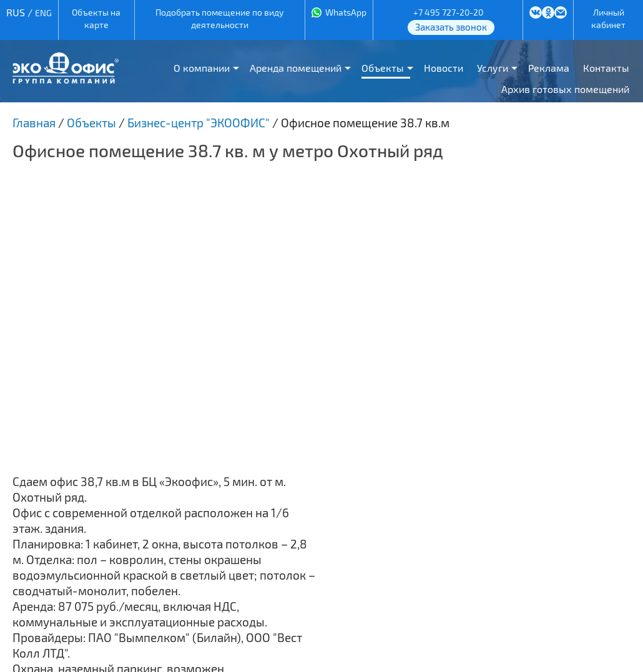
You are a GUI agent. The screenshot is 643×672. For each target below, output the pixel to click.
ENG (43, 13)
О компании (202, 68)
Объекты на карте (96, 18)
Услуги (493, 68)
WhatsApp (346, 12)
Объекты (383, 68)
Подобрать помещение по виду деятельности (219, 18)
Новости (444, 68)
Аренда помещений (296, 68)
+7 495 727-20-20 (448, 12)
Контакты (606, 68)
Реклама (549, 68)
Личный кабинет (608, 18)
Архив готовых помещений (565, 89)
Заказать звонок (451, 27)
